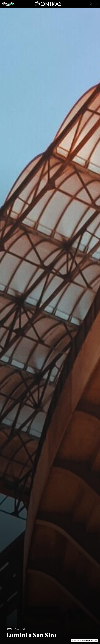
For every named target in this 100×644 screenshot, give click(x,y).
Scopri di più (90, 641)
